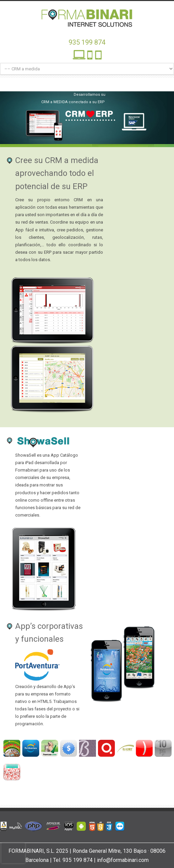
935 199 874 (87, 42)
